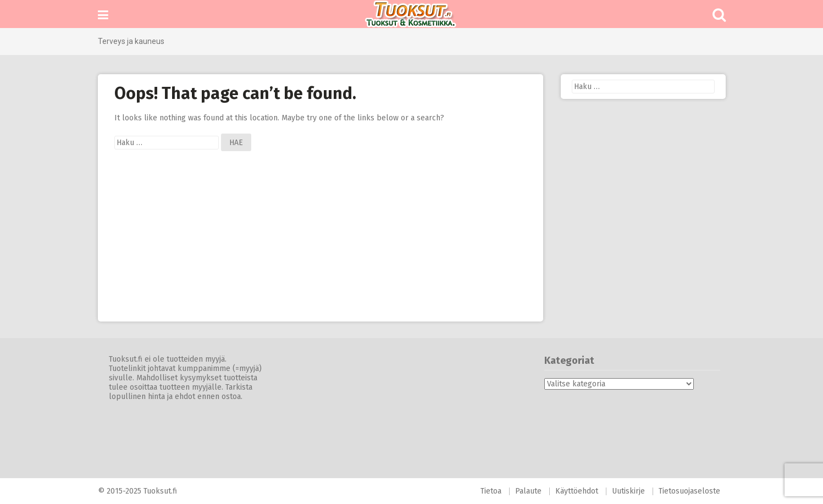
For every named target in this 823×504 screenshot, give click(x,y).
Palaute (528, 491)
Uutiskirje (628, 491)
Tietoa (491, 491)
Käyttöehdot (577, 491)
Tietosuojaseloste (689, 491)
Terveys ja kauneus (131, 41)
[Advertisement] (321, 245)
